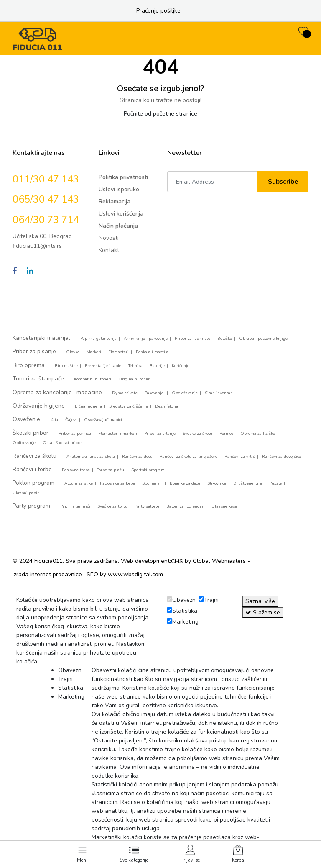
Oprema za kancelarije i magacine (57, 392)
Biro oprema (29, 365)
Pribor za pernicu (75, 434)
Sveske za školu (197, 434)
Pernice (226, 434)
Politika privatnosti (123, 177)
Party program (31, 506)
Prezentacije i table (103, 366)
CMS (177, 561)
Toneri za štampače (38, 379)
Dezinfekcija (167, 406)
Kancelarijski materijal (41, 338)
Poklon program (33, 483)
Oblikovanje (24, 443)
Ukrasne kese (224, 506)
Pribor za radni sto (192, 339)
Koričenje (181, 366)
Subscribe (283, 182)
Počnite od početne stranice (160, 114)
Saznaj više (260, 601)
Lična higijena (88, 406)
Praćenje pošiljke (158, 11)
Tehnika (135, 366)
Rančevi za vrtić (240, 457)
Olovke (73, 352)
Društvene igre (248, 483)
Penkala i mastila (152, 352)
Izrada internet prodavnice (47, 574)
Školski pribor (31, 433)
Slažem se (263, 612)
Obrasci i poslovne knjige (263, 339)
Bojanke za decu (185, 483)
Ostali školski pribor (62, 443)
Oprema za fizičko (258, 434)
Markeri (94, 352)
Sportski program (148, 470)
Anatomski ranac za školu (91, 457)
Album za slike (79, 483)
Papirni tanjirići (75, 506)
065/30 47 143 (46, 199)
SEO (92, 574)
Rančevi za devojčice (282, 457)
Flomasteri (118, 352)
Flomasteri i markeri (118, 434)
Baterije (157, 366)
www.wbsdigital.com (135, 574)
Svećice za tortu (112, 506)
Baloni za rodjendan (185, 506)
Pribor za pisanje (34, 351)
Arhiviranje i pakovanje (146, 339)
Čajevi (71, 420)
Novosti (109, 238)
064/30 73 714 (46, 220)
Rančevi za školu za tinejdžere (189, 457)
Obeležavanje (185, 393)
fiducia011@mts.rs (37, 246)
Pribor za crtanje (160, 434)
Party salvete (147, 506)
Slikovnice (217, 483)
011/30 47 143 (46, 179)
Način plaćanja (118, 226)
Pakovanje (155, 393)
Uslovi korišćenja (121, 214)
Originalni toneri (135, 379)
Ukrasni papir (26, 493)
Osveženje (26, 419)
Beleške (225, 339)
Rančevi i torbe (32, 469)
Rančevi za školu (34, 456)
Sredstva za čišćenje (129, 406)
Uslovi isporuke (119, 189)
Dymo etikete (125, 393)
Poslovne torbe (76, 470)
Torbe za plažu (111, 470)
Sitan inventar (218, 393)
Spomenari (152, 483)
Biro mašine (66, 366)
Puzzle (275, 483)
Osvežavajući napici (103, 420)
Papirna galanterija (98, 339)
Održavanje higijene (39, 406)
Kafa (54, 420)
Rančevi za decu (137, 457)
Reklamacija (115, 202)
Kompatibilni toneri (93, 379)
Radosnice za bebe (117, 483)
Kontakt (109, 250)
